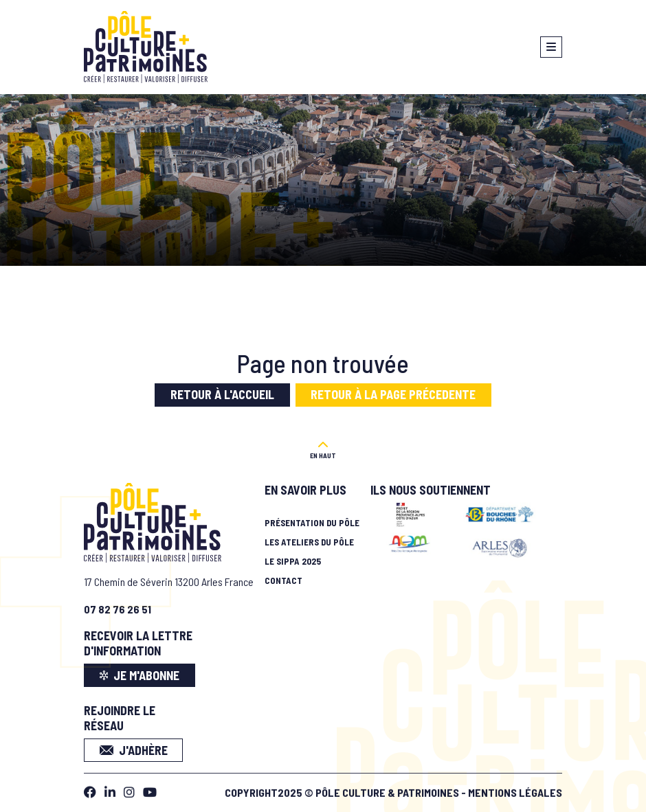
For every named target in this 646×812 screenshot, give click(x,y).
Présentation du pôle (312, 523)
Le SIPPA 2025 (293, 561)
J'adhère (134, 750)
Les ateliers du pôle (309, 542)
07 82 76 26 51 (118, 609)
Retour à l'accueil (222, 394)
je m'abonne (140, 675)
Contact (283, 580)
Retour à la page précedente (393, 394)
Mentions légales (515, 790)
